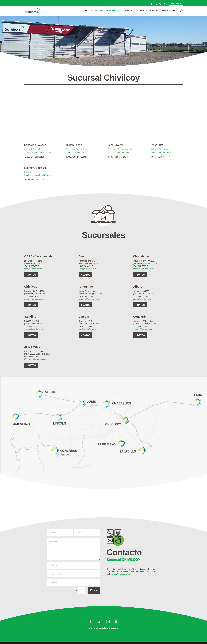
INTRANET (176, 4)
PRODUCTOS (128, 10)
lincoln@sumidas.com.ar (88, 329)
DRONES (143, 10)
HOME (85, 10)
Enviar (94, 590)
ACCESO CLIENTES (169, 10)
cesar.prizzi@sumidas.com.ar (161, 152)
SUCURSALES (111, 10)
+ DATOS (31, 275)
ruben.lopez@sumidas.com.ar (77, 152)
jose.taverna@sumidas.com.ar (119, 152)
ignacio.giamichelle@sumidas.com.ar (38, 175)
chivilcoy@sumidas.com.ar (34, 299)
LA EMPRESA (97, 10)
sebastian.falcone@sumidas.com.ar (38, 152)
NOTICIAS (154, 10)
